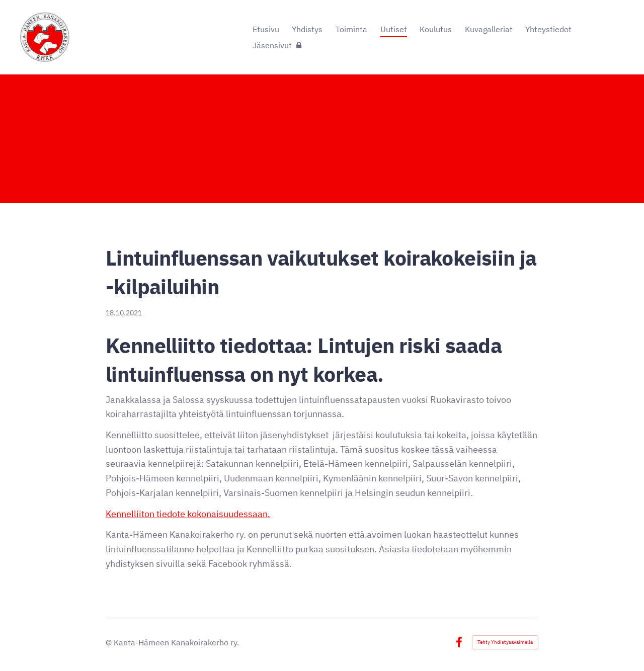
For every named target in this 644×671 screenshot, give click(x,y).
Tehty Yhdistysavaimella (505, 642)
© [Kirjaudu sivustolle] (110, 642)
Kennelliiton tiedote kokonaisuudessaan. (188, 514)
